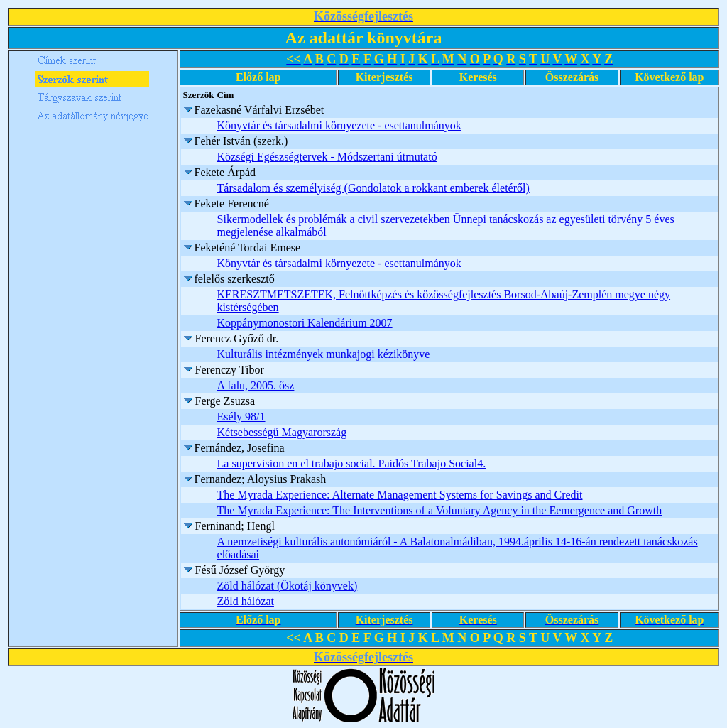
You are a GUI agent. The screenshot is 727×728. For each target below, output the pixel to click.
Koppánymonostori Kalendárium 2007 (305, 323)
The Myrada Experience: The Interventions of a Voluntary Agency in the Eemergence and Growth (440, 510)
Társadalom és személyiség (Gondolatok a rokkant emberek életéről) (373, 188)
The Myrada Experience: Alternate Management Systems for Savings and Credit (400, 495)
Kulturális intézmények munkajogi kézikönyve (324, 354)
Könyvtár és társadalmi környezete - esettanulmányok (339, 125)
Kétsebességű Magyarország (282, 432)
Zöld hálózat (246, 601)
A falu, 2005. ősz (256, 385)
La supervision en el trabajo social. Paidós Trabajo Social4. (352, 463)
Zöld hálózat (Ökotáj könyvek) (288, 586)
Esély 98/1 (241, 417)
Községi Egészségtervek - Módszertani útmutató (327, 157)
